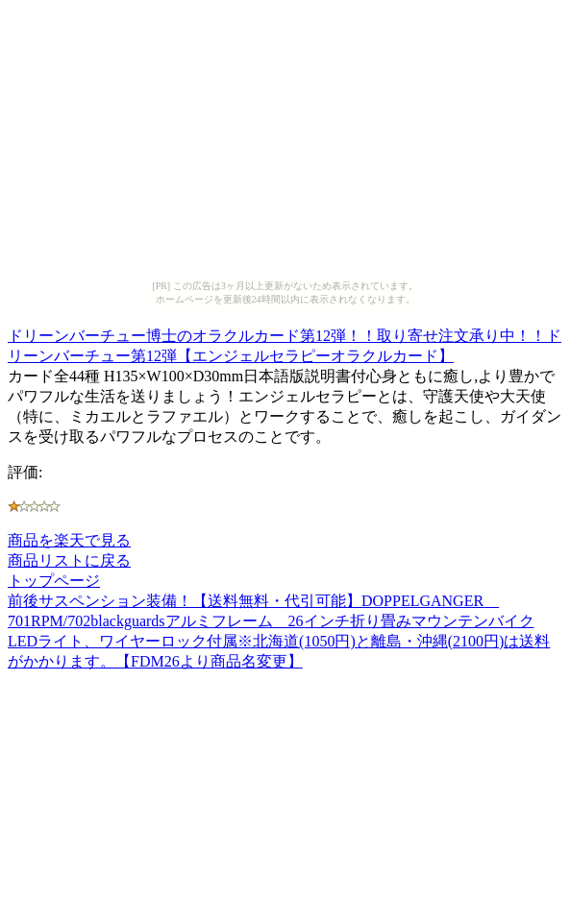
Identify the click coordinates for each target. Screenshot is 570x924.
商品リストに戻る (69, 560)
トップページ (54, 581)
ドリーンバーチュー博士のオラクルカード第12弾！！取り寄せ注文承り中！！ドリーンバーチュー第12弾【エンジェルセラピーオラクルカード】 (285, 343)
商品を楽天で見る (69, 540)
